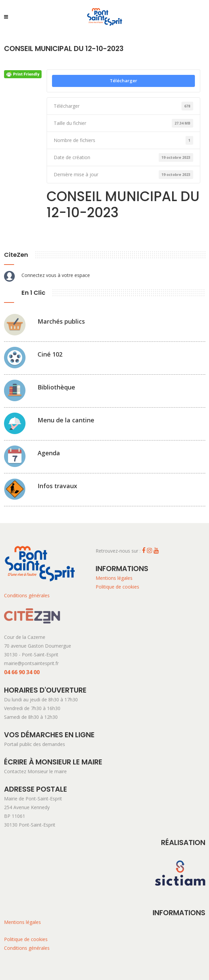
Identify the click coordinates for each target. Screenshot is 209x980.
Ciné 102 (50, 354)
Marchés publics (61, 321)
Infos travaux (57, 486)
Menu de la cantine (66, 420)
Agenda (49, 453)
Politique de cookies (117, 587)
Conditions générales (27, 595)
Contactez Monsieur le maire (35, 771)
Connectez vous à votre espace (56, 275)
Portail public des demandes (35, 744)
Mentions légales (114, 578)
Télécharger (123, 81)
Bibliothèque (56, 387)
